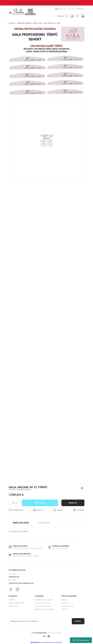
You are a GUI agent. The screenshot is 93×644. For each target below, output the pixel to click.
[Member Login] (72, 16)
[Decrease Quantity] (10, 503)
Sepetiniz (65, 609)
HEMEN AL (73, 503)
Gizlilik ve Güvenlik (42, 603)
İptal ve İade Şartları (43, 606)
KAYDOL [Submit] (78, 621)
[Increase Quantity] (17, 503)
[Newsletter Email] (47, 621)
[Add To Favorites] (16, 510)
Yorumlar (44, 523)
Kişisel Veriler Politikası (44, 609)
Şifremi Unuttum (67, 606)
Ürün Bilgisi (21, 523)
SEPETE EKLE (40, 503)
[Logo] (25, 13)
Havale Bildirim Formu (16, 603)
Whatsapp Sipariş (81, 640)
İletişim (12, 600)
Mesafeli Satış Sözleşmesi (44, 600)
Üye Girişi (65, 603)
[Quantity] (14, 503)
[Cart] (83, 16)
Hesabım (64, 600)
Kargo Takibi (13, 606)
